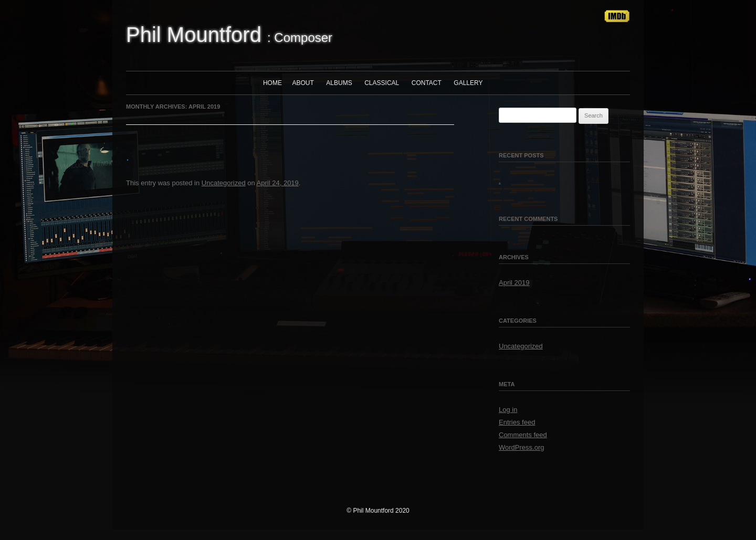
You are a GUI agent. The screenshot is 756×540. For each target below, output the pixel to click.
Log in (508, 410)
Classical (382, 83)
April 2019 (514, 283)
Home (272, 83)
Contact (427, 83)
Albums (339, 83)
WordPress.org (521, 447)
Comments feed (523, 435)
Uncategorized (224, 183)
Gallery (468, 83)
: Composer (229, 35)
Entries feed (517, 422)
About (303, 83)
